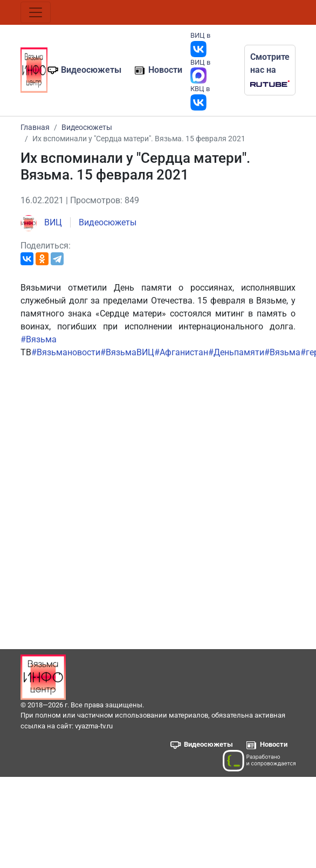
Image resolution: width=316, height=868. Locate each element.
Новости (165, 70)
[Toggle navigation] (36, 12)
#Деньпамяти (236, 352)
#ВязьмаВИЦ (127, 352)
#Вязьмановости (66, 352)
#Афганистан (181, 352)
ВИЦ (41, 222)
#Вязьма (39, 339)
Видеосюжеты (91, 70)
